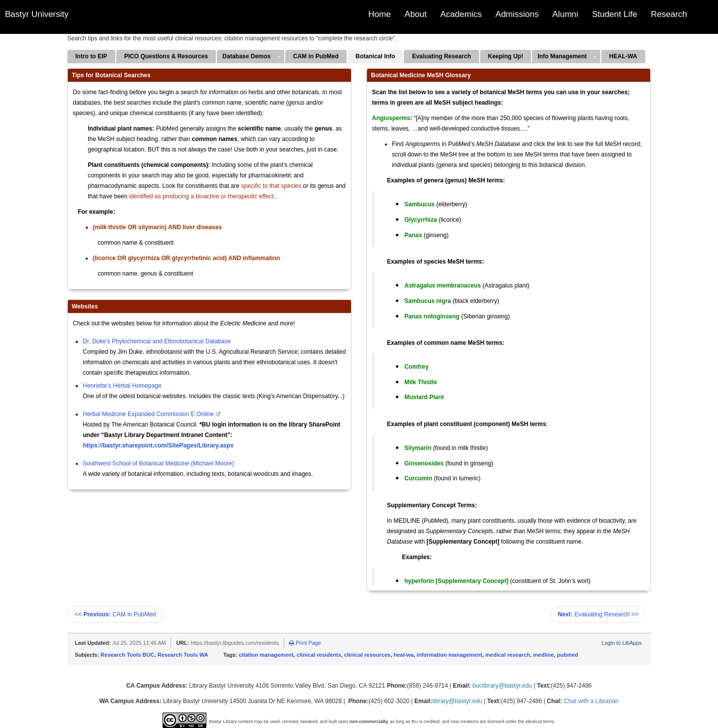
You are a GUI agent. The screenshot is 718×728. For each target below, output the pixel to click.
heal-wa (403, 655)
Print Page (305, 643)
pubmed (568, 655)
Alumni (565, 14)
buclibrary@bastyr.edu (503, 686)
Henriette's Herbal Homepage (122, 386)
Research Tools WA (183, 655)
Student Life (615, 14)
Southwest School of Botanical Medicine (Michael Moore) (158, 463)
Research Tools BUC (128, 655)
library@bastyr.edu (457, 701)
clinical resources (367, 655)
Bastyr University (37, 14)
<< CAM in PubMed (115, 614)
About (415, 14)
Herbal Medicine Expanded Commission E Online (149, 414)
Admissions (517, 14)
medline (543, 655)
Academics (461, 14)
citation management (266, 655)
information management (449, 655)
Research (669, 14)
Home (380, 14)
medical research (508, 655)
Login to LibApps (622, 643)
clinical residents (319, 655)
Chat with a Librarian (591, 701)
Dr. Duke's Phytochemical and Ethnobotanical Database (157, 341)
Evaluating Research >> (598, 614)
